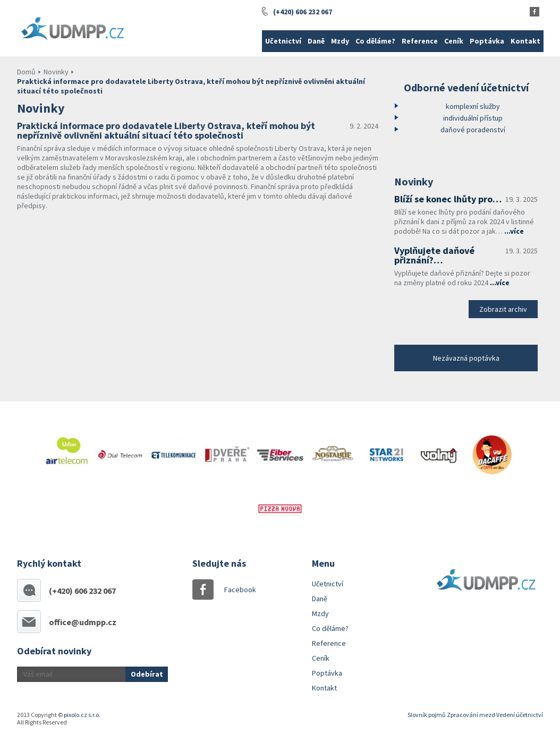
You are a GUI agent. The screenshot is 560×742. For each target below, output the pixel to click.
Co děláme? (375, 41)
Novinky (56, 72)
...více (514, 231)
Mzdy (340, 41)
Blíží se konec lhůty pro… (448, 199)
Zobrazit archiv (503, 309)
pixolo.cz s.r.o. (82, 715)
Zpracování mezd (471, 715)
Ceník (454, 41)
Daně (316, 41)
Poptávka (487, 41)
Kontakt (525, 41)
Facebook (235, 590)
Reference (420, 41)
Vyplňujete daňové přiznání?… (434, 255)
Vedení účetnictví (520, 715)
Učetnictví (283, 41)
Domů (26, 72)
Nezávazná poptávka (466, 358)
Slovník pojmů (427, 715)
